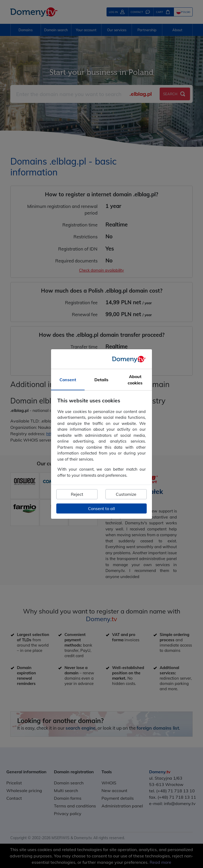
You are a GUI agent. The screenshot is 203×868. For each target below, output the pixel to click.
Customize (126, 494)
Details (101, 380)
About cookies (135, 380)
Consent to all (101, 508)
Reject (77, 494)
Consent (68, 380)
